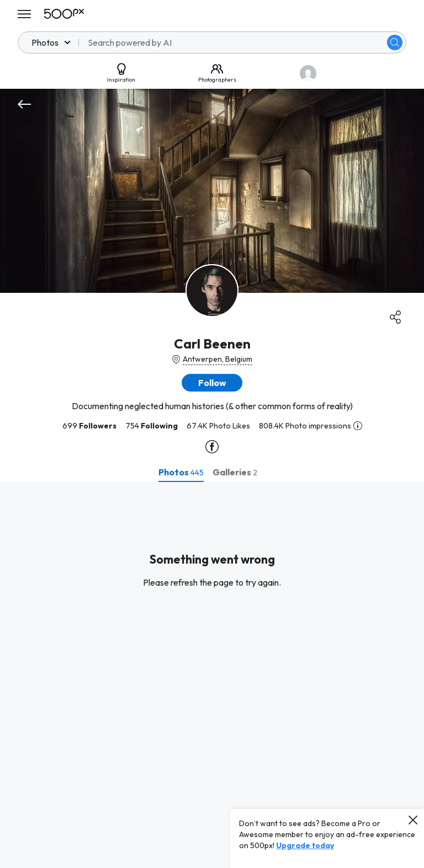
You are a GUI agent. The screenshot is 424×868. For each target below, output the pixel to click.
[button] (212, 383)
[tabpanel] (212, 675)
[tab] (181, 472)
